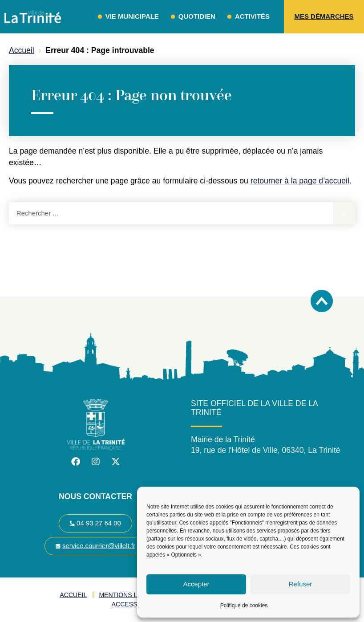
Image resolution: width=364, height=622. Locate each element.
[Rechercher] (344, 213)
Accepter (196, 584)
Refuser (301, 584)
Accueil (22, 50)
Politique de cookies (244, 606)
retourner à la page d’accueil (300, 181)
